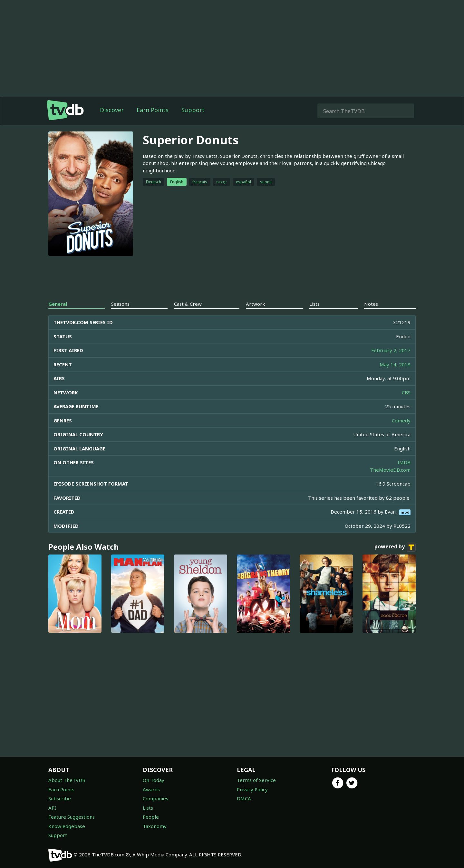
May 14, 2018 (395, 364)
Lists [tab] (314, 304)
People (151, 817)
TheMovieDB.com (390, 470)
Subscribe (60, 798)
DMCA (244, 798)
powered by (395, 547)
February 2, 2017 (391, 350)
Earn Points (153, 110)
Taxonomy (155, 826)
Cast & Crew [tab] (188, 304)
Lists (148, 808)
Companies (155, 798)
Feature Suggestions (72, 817)
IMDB (404, 462)
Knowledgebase (67, 826)
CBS (406, 392)
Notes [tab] (371, 304)
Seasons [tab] (120, 304)
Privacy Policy (252, 789)
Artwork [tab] (256, 304)
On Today (154, 780)
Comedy (401, 420)
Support (193, 110)
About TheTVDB (67, 780)
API (52, 808)
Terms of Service (256, 780)
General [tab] (58, 304)
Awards (151, 789)
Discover (112, 110)
